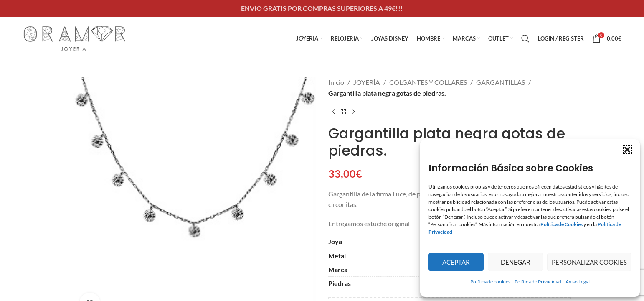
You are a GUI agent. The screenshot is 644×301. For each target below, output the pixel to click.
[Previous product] (333, 112)
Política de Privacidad (538, 282)
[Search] (525, 38)
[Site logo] (75, 37)
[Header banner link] (322, 8)
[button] (627, 150)
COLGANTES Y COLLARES (428, 82)
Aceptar (456, 262)
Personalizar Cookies (589, 262)
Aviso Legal (578, 282)
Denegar (516, 262)
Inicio (336, 82)
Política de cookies (490, 282)
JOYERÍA (367, 82)
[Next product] (353, 112)
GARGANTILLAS (501, 82)
